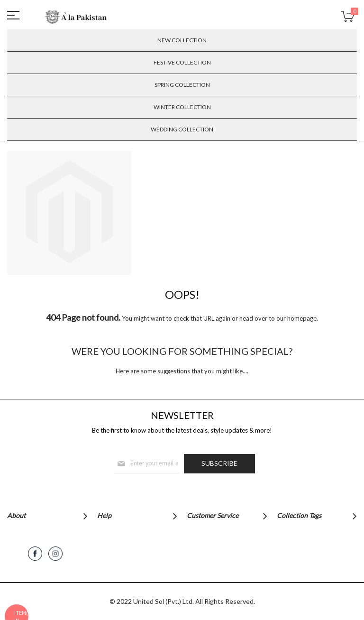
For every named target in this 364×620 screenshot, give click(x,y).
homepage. (303, 318)
